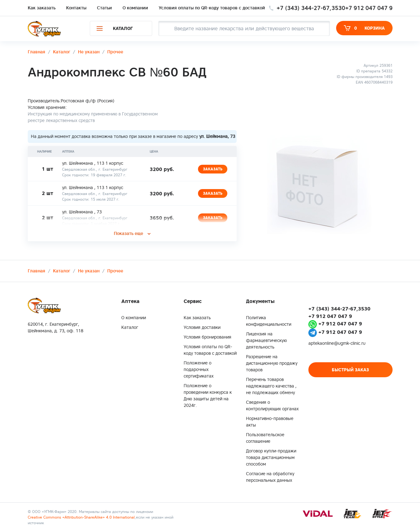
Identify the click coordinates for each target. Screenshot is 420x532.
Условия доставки (202, 327)
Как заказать (42, 8)
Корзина (364, 28)
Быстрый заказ (350, 370)
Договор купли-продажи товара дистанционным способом (271, 457)
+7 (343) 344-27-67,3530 (311, 8)
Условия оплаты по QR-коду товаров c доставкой (212, 8)
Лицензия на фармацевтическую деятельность (266, 340)
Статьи (104, 8)
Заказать (213, 169)
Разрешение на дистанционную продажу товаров (272, 363)
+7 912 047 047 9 (369, 8)
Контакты (76, 8)
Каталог (130, 327)
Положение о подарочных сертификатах (199, 369)
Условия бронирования (208, 337)
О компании (135, 8)
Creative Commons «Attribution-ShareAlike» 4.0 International (81, 517)
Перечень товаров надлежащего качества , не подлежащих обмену (271, 386)
